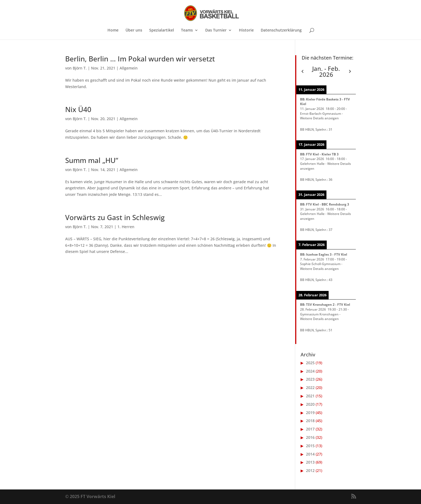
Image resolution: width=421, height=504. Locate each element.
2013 (310, 462)
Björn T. (80, 68)
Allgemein (129, 68)
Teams (187, 30)
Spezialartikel (162, 30)
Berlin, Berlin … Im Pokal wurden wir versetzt (140, 59)
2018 (310, 421)
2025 (310, 363)
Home (113, 30)
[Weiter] (350, 71)
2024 (310, 371)
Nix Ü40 (78, 109)
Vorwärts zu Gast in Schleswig (115, 217)
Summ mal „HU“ (92, 160)
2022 (310, 387)
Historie (246, 30)
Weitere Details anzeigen (319, 118)
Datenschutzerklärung (281, 30)
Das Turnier (216, 30)
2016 (310, 437)
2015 (310, 446)
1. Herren (126, 227)
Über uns (134, 30)
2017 (310, 429)
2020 (310, 404)
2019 (310, 413)
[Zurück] (302, 71)
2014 (310, 454)
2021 (310, 396)
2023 (310, 379)
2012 (310, 470)
